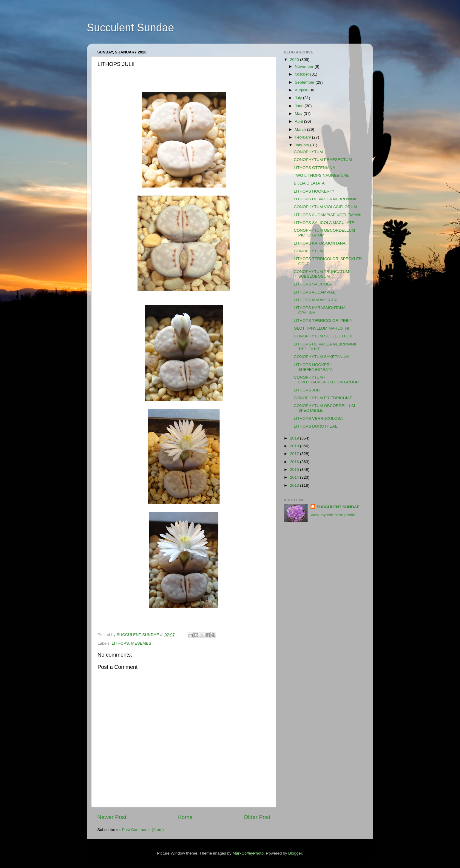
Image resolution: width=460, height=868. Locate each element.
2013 (295, 485)
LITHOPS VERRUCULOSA (318, 418)
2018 (295, 446)
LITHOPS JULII (308, 390)
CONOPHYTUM (308, 152)
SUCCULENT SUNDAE (338, 507)
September (305, 82)
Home (185, 817)
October (302, 74)
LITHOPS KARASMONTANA (320, 243)
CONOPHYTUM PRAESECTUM (323, 160)
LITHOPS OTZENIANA (315, 168)
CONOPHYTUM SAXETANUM (321, 357)
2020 (295, 60)
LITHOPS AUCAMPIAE (315, 292)
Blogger (295, 853)
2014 (295, 477)
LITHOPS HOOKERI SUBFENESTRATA (313, 367)
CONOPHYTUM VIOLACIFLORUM (325, 207)
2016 (295, 462)
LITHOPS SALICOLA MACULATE (324, 223)
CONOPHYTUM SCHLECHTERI (323, 336)
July (299, 98)
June (300, 106)
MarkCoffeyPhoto (248, 853)
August (302, 90)
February (303, 137)
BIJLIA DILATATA (309, 183)
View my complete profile (333, 515)
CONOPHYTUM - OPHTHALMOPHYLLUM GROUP (326, 380)
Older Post (257, 817)
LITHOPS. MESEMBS (131, 643)
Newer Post (112, 817)
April (299, 121)
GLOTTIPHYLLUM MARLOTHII (322, 328)
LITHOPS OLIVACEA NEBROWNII (325, 199)
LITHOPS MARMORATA (316, 300)
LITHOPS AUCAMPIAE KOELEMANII (328, 215)
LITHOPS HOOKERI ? (314, 191)
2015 (295, 470)
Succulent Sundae (130, 28)
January (302, 145)
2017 (295, 454)
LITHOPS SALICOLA (313, 284)
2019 (295, 438)
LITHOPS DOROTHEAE (316, 426)
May (299, 114)
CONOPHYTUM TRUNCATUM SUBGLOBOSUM (322, 274)
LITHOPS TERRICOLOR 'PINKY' (324, 321)
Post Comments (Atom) (143, 830)
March (301, 129)
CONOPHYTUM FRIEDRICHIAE (323, 398)
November (305, 66)
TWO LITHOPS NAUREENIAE (321, 175)
